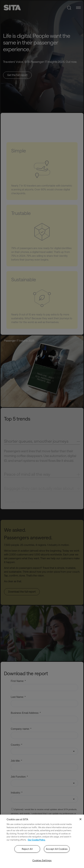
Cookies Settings (42, 860)
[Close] (80, 819)
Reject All (27, 849)
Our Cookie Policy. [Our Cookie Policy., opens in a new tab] (37, 840)
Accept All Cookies (57, 849)
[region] (42, 841)
